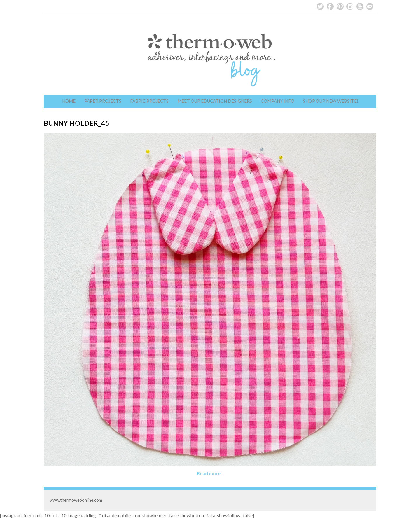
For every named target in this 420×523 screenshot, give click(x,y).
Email (370, 6)
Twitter (320, 6)
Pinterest (340, 6)
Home (69, 101)
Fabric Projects (149, 101)
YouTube (360, 6)
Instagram (350, 6)
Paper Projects (103, 101)
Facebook (330, 6)
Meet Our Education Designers (215, 101)
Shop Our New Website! (331, 101)
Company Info (278, 101)
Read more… (210, 473)
